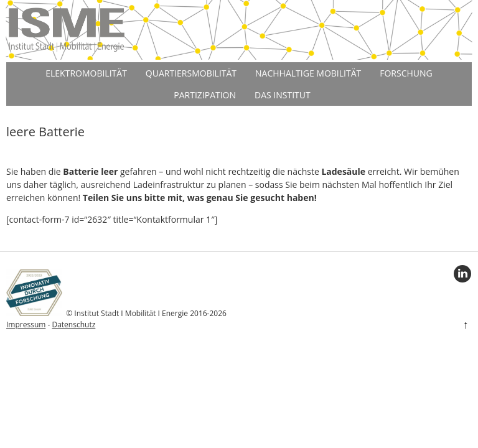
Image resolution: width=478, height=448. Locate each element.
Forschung (406, 73)
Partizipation (205, 95)
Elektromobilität (86, 73)
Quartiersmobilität (191, 73)
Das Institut (283, 95)
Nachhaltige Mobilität (308, 73)
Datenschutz (73, 324)
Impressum (26, 324)
